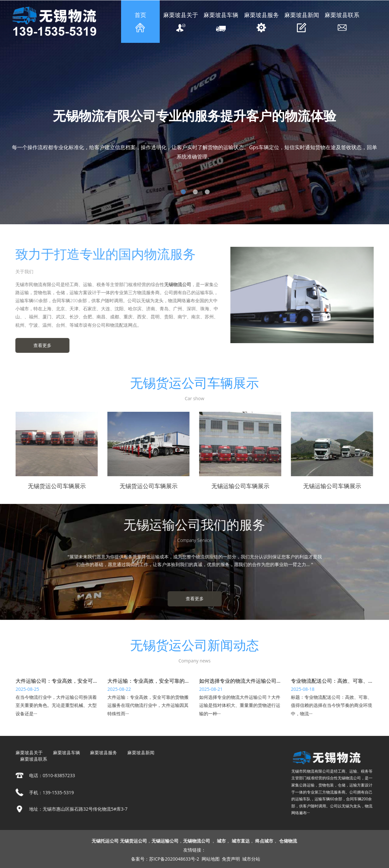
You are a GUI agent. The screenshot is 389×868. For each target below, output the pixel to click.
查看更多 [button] (39, 345)
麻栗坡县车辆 (221, 22)
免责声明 (231, 859)
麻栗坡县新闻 (302, 22)
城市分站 (251, 859)
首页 (140, 22)
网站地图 (211, 859)
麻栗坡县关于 (181, 22)
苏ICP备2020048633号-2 (174, 859)
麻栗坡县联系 (342, 22)
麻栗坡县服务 (261, 22)
